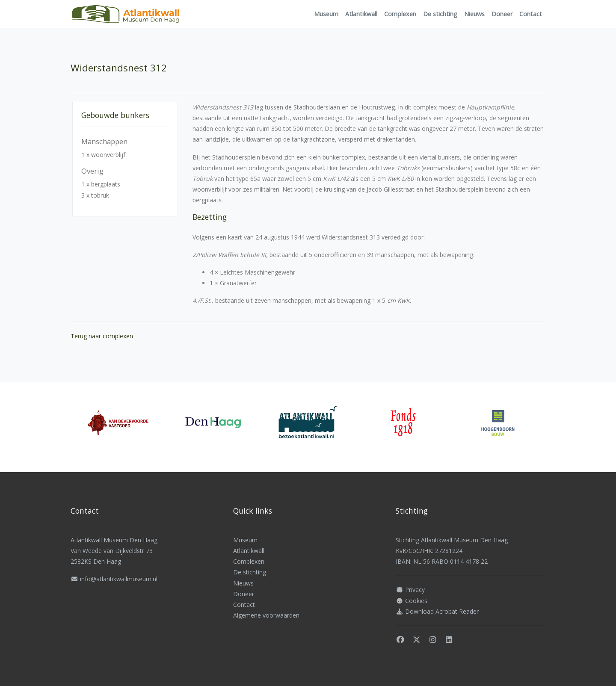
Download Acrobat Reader (442, 611)
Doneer (502, 14)
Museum (326, 14)
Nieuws (474, 14)
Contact (531, 14)
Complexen (400, 14)
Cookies (416, 601)
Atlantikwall (361, 14)
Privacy (415, 590)
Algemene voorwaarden (266, 615)
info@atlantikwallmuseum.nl (119, 579)
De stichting (440, 14)
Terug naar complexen (102, 336)
